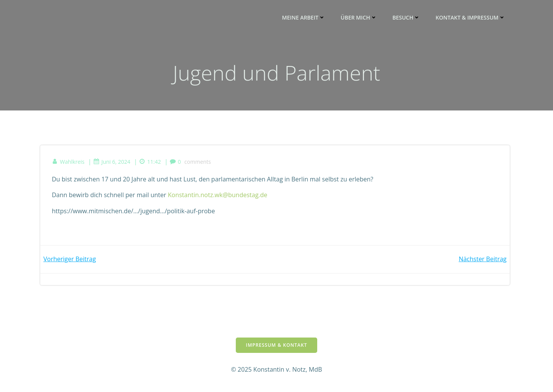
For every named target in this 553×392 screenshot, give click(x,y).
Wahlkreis (68, 162)
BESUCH (406, 17)
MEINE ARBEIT (304, 17)
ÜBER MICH (359, 17)
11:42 (150, 162)
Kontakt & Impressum (470, 17)
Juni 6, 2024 (112, 162)
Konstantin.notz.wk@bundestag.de (218, 195)
